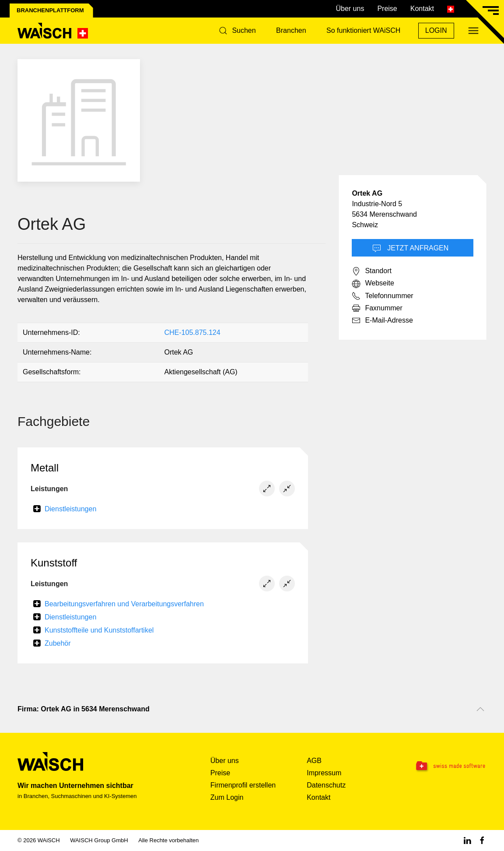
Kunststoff (54, 563)
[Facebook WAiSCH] (482, 840)
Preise (387, 9)
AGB (314, 761)
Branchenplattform (50, 10)
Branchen (291, 30)
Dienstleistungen (70, 509)
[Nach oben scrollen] (480, 709)
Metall (45, 468)
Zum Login (227, 797)
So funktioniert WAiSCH (363, 30)
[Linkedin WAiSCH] (467, 840)
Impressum (324, 773)
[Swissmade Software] (445, 767)
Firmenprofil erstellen (243, 785)
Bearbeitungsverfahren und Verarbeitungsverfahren (124, 604)
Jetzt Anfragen (411, 249)
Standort (371, 271)
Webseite (373, 284)
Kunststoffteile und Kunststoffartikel (99, 630)
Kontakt (422, 9)
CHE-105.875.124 (192, 332)
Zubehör (58, 643)
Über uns (350, 9)
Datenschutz (326, 785)
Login (436, 30)
